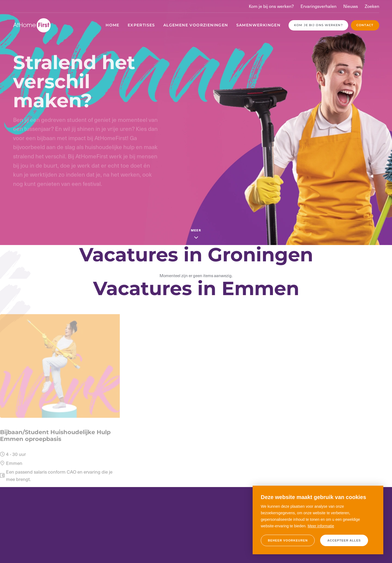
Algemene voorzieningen (196, 25)
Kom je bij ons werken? (271, 6)
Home (113, 25)
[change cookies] (288, 540)
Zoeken (372, 6)
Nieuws (351, 6)
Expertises (141, 25)
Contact (365, 25)
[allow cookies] (344, 540)
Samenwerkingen (258, 25)
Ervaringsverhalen (318, 6)
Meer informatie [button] (321, 526)
